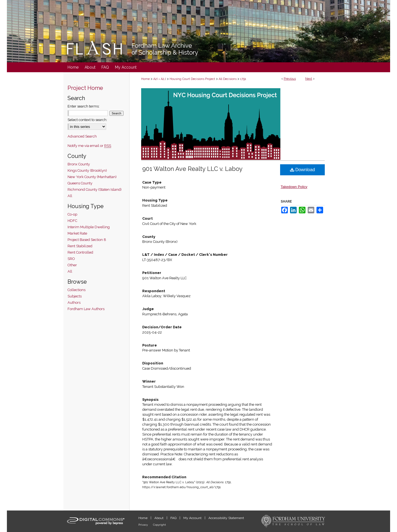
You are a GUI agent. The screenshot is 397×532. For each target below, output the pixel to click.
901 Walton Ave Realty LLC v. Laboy (192, 169)
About (159, 518)
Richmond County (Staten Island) (95, 190)
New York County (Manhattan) (92, 177)
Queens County (80, 183)
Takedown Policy (294, 187)
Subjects (75, 296)
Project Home (85, 88)
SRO (71, 259)
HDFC (72, 221)
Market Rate (77, 233)
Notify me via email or (89, 146)
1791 (243, 79)
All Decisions (228, 79)
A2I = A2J (160, 79)
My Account (193, 518)
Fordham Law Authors (86, 309)
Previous (290, 79)
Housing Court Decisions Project (192, 79)
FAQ (174, 518)
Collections (77, 290)
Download (303, 170)
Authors (74, 303)
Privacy (143, 525)
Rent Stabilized (80, 246)
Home (145, 79)
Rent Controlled (80, 252)
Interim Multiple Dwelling (89, 227)
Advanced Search (82, 136)
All (70, 196)
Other (72, 265)
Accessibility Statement (226, 518)
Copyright (159, 525)
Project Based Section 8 (87, 240)
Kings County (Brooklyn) (87, 170)
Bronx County (79, 164)
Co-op (72, 214)
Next (309, 79)
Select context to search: (87, 120)
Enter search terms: (84, 106)
